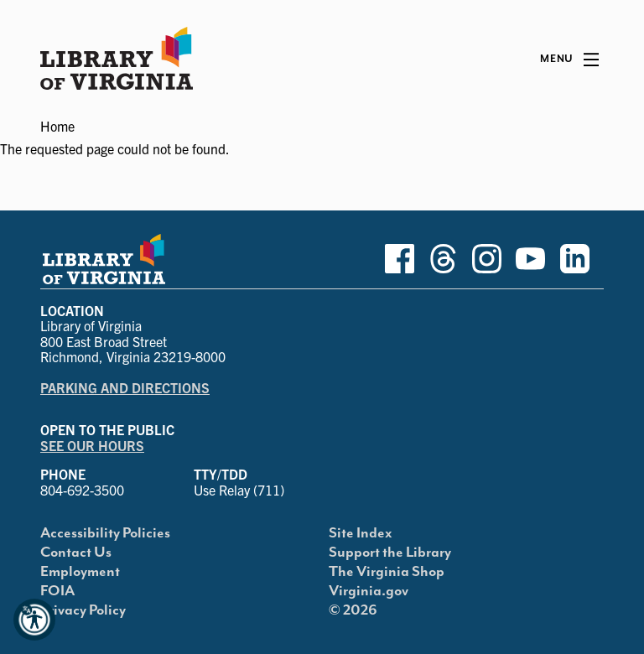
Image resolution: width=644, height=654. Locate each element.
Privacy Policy (83, 610)
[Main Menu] (569, 60)
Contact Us (76, 553)
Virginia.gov (369, 591)
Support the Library (390, 553)
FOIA (57, 591)
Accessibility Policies (105, 533)
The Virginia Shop (387, 572)
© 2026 (353, 610)
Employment (80, 572)
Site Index (361, 533)
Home (57, 126)
